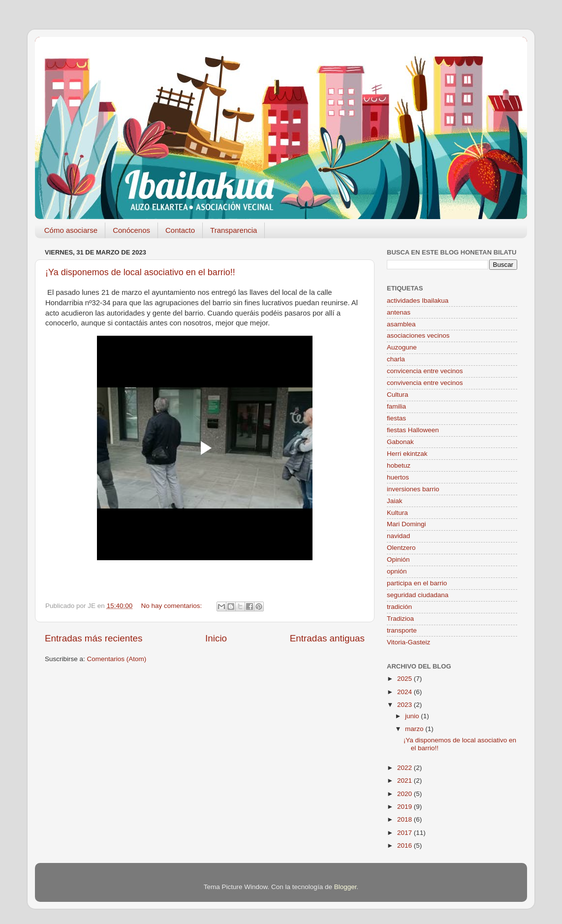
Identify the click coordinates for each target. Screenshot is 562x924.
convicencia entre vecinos (425, 371)
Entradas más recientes (94, 638)
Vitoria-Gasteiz (408, 642)
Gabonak (400, 442)
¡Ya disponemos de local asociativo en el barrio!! (140, 272)
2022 (406, 768)
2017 (406, 833)
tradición (399, 607)
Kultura (397, 513)
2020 (406, 794)
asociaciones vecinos (418, 335)
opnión (397, 571)
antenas (399, 312)
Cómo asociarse (71, 230)
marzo (415, 729)
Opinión (398, 559)
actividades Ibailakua (418, 301)
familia (396, 406)
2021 (406, 781)
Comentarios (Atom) (117, 659)
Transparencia (234, 230)
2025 (406, 679)
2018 (406, 819)
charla (396, 359)
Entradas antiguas (327, 638)
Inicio (216, 638)
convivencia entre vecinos (425, 383)
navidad (398, 536)
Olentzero (401, 548)
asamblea (401, 324)
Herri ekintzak (407, 454)
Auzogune (402, 347)
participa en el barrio (417, 583)
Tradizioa (400, 619)
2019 (406, 807)
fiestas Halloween (413, 430)
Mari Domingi (406, 524)
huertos (398, 477)
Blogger (345, 887)
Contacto (180, 230)
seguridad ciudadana (418, 595)
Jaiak (395, 501)
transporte (402, 630)
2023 (406, 705)
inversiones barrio (413, 489)
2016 (406, 845)
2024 (406, 692)
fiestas (396, 418)
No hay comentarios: (172, 606)
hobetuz (399, 465)
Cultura (398, 395)
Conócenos (131, 230)
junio (413, 716)
